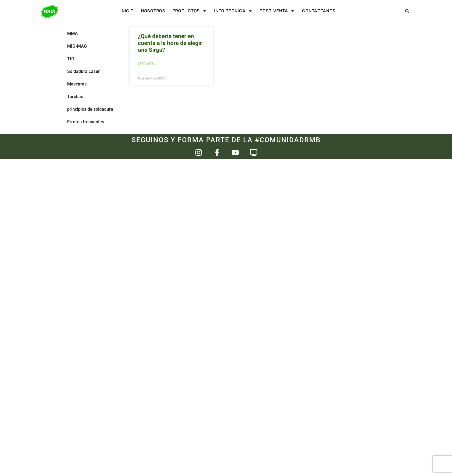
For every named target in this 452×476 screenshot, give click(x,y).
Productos (190, 11)
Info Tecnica (233, 11)
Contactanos (319, 11)
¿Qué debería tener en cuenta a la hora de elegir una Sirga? (170, 43)
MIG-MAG (77, 46)
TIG (71, 59)
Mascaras (77, 84)
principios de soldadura (90, 109)
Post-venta (277, 11)
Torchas (75, 97)
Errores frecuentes (86, 122)
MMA (73, 34)
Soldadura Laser (83, 71)
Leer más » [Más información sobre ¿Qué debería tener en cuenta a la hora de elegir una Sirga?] (147, 64)
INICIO (127, 11)
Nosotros (153, 11)
